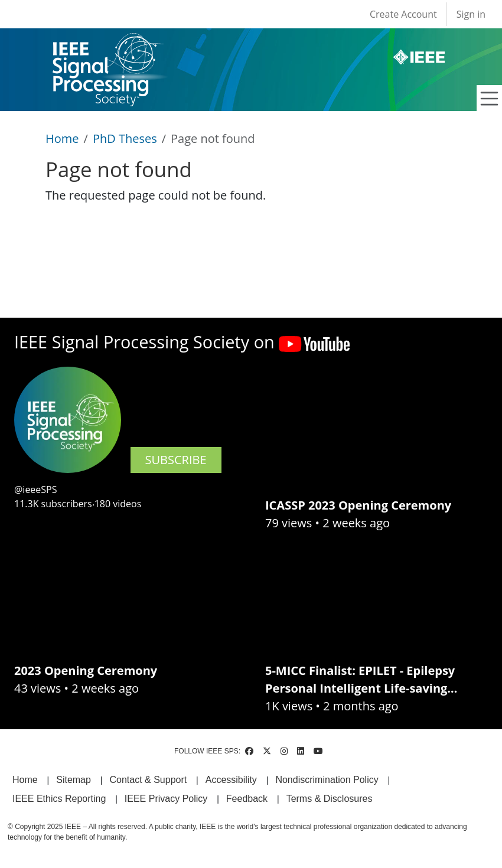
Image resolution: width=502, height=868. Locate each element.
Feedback (247, 799)
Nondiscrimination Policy (327, 780)
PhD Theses (125, 138)
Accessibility (231, 780)
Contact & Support (148, 780)
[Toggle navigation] (490, 99)
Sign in (471, 14)
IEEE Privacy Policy (166, 799)
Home (62, 138)
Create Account (403, 14)
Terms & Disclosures (330, 799)
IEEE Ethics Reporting (59, 799)
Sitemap (74, 780)
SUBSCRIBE (176, 460)
